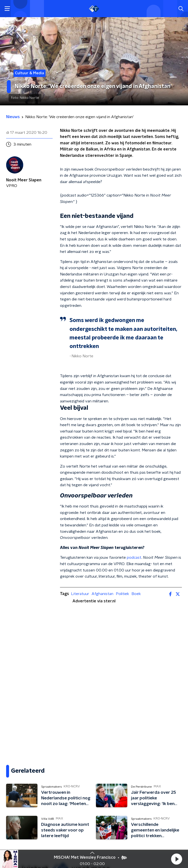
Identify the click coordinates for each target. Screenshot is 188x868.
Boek (136, 594)
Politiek (122, 594)
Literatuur (80, 594)
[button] (176, 859)
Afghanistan (102, 594)
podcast (134, 558)
